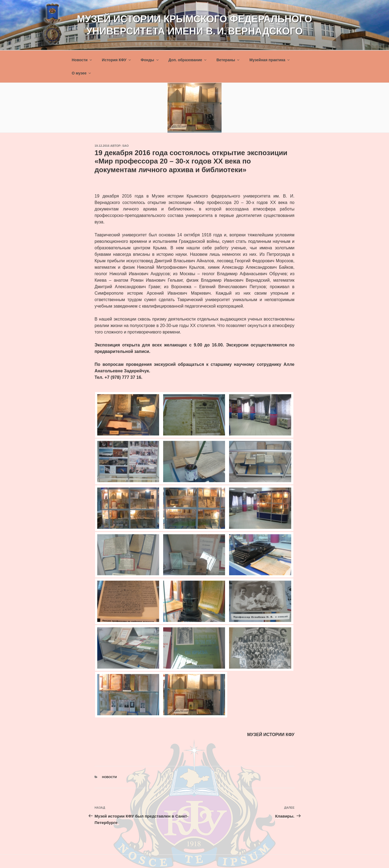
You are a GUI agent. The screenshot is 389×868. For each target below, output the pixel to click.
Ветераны (228, 60)
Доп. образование (188, 60)
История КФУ (117, 60)
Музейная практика (270, 60)
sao (126, 146)
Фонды (150, 60)
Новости (82, 60)
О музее (82, 73)
